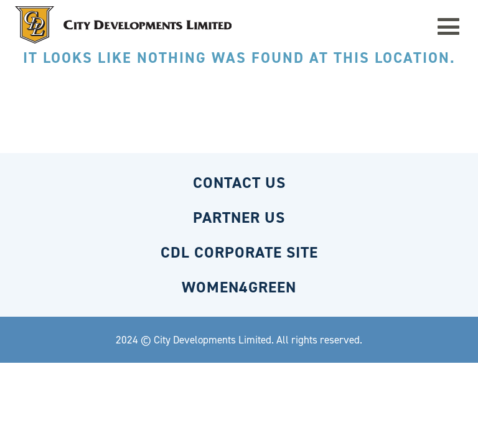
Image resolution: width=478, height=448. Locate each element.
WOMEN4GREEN (239, 287)
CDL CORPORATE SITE (239, 252)
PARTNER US (239, 217)
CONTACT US (239, 183)
